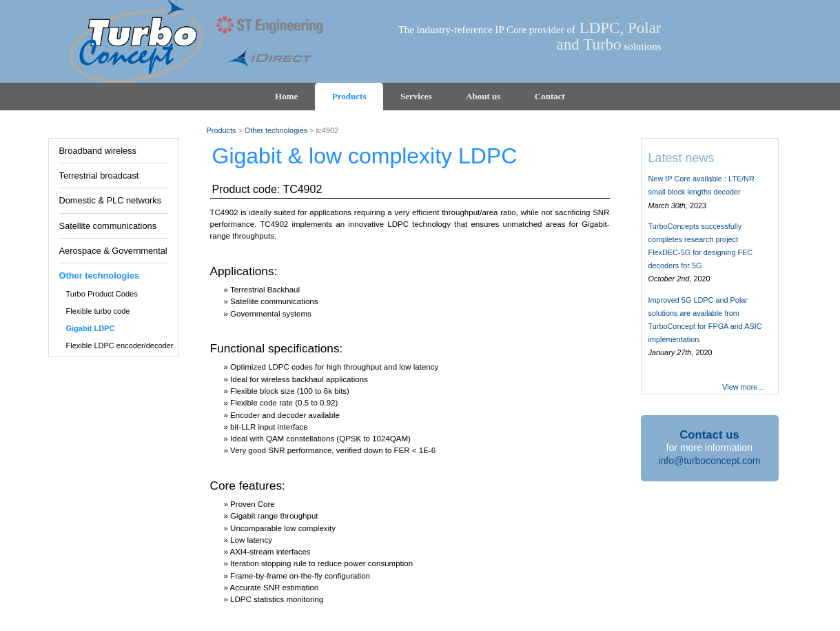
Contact (550, 96)
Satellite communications (108, 226)
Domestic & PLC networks (111, 200)
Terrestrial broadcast (99, 176)
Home (286, 96)
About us (483, 96)
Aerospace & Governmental (113, 251)
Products (349, 96)
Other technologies (100, 276)
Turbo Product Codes (102, 294)
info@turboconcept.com (709, 461)
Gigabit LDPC (91, 328)
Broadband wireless (98, 151)
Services (416, 96)
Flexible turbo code (98, 311)
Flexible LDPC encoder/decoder (120, 345)
